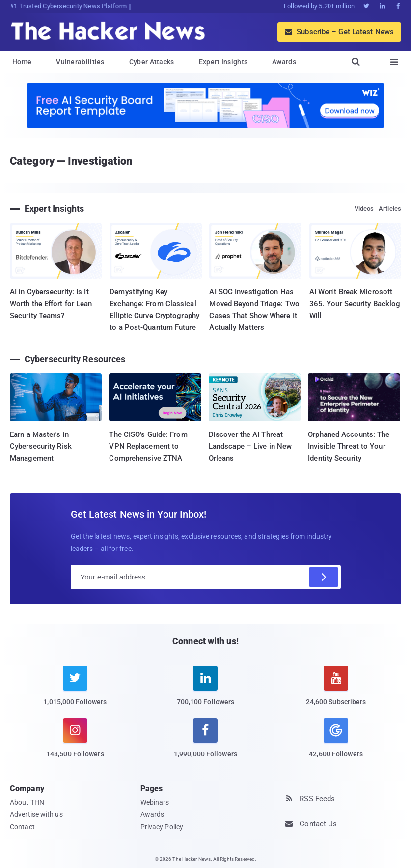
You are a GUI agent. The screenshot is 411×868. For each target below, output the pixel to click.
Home (22, 62)
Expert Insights (223, 62)
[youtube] (336, 692)
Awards (284, 62)
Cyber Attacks (152, 62)
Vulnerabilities (80, 62)
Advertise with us (36, 814)
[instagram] (75, 744)
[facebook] (206, 744)
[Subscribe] (324, 577)
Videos (364, 209)
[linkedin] (206, 692)
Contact (22, 827)
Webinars (155, 802)
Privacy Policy (162, 827)
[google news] (336, 739)
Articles (390, 209)
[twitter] (75, 692)
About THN (27, 802)
